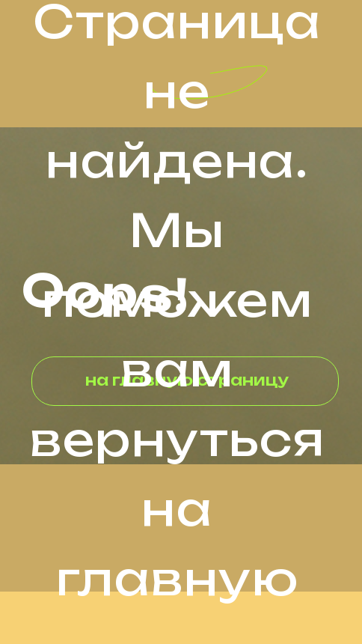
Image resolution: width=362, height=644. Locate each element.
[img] (51, 26)
